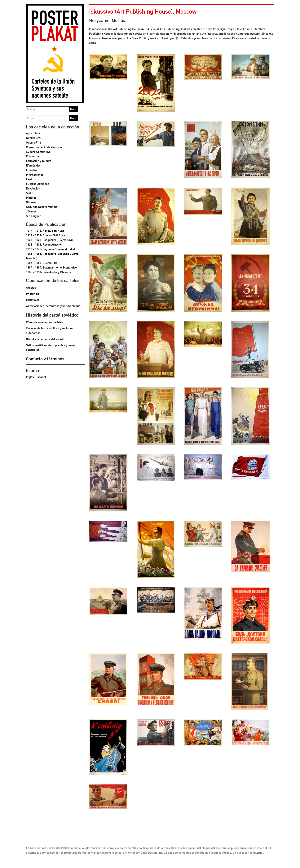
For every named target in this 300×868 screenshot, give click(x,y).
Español (41, 377)
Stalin (30, 193)
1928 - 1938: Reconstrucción (44, 245)
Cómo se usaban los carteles (45, 322)
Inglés (30, 377)
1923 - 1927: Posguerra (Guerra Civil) (50, 240)
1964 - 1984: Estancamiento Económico (51, 267)
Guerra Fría (33, 142)
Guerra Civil (34, 138)
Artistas (31, 288)
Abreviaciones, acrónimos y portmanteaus (53, 306)
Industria (32, 170)
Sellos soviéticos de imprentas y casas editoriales (51, 347)
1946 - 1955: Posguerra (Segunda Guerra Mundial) (52, 256)
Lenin (30, 179)
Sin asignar (33, 216)
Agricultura (33, 133)
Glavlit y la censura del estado (45, 339)
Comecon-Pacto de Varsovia (44, 147)
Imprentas (33, 294)
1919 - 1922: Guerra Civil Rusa (46, 235)
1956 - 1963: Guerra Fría (42, 263)
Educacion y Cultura (39, 161)
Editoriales (33, 300)
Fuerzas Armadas (38, 184)
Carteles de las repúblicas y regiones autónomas (50, 331)
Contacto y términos (45, 359)
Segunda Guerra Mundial (42, 207)
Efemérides (33, 165)
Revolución (33, 188)
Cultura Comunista (38, 152)
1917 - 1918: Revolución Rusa (45, 231)
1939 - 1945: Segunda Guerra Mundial (50, 249)
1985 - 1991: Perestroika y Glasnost (49, 272)
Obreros (31, 202)
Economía (32, 156)
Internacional (34, 175)
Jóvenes (31, 211)
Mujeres (31, 198)
